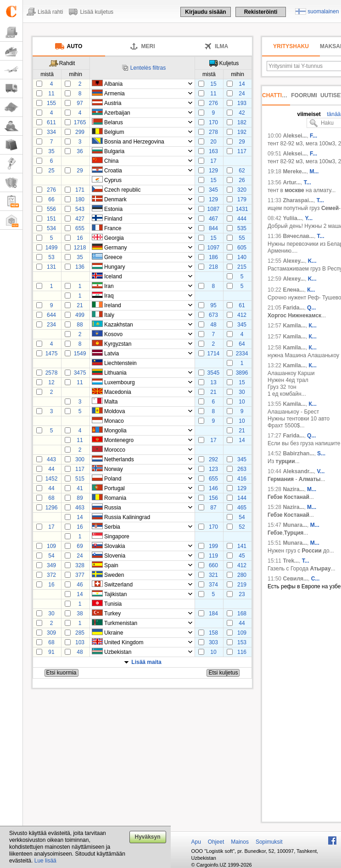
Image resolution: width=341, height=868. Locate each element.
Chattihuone (282, 95)
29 (242, 142)
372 (51, 575)
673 (213, 315)
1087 (214, 209)
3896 (242, 373)
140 (242, 257)
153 (242, 642)
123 (213, 469)
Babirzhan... (298, 453)
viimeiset (309, 114)
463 (80, 508)
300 (80, 459)
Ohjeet (216, 842)
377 (80, 575)
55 (242, 238)
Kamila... (294, 326)
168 (242, 614)
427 (80, 219)
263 (242, 469)
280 (242, 575)
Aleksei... (295, 136)
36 (80, 151)
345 (213, 190)
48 (213, 325)
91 (51, 652)
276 (213, 103)
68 (51, 498)
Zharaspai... (298, 200)
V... (321, 471)
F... (313, 136)
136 (80, 267)
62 (242, 171)
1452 (52, 479)
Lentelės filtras (148, 68)
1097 (214, 248)
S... (321, 453)
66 (51, 199)
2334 (242, 354)
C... (316, 579)
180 (80, 199)
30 (242, 392)
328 (80, 565)
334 (51, 132)
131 (51, 267)
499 (80, 315)
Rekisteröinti (261, 12)
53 (51, 257)
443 (51, 459)
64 (242, 344)
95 (213, 305)
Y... (309, 218)
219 (242, 585)
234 (51, 325)
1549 (80, 354)
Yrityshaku (291, 46)
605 (242, 248)
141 (242, 546)
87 (213, 508)
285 (80, 633)
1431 (242, 209)
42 (242, 113)
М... (314, 171)
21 (80, 305)
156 (213, 498)
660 (213, 565)
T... (307, 182)
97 (80, 103)
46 (80, 585)
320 (242, 190)
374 (213, 585)
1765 (80, 122)
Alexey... (294, 261)
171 (80, 190)
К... (311, 290)
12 (51, 382)
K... (312, 261)
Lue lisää (45, 861)
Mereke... (294, 171)
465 (242, 508)
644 (51, 315)
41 (80, 488)
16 (80, 238)
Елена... (293, 290)
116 (242, 652)
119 (213, 556)
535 (242, 228)
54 (242, 517)
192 (242, 132)
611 (51, 122)
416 (242, 479)
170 (213, 122)
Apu (196, 842)
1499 (52, 248)
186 (213, 257)
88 (80, 325)
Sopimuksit (269, 842)
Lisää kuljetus (97, 12)
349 (51, 565)
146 (213, 488)
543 (80, 209)
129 (213, 171)
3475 (80, 373)
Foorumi (304, 95)
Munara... (295, 525)
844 (213, 228)
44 (51, 469)
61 (242, 305)
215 (242, 267)
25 (51, 171)
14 (242, 84)
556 (51, 209)
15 (213, 84)
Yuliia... (292, 218)
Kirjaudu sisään (205, 12)
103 (80, 642)
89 (80, 498)
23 (242, 594)
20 (213, 142)
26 (242, 180)
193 (242, 103)
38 (80, 614)
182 (242, 122)
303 (213, 642)
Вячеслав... (298, 236)
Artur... (292, 182)
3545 (214, 373)
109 (51, 546)
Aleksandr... (298, 471)
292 (213, 459)
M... (312, 489)
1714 (214, 354)
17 (213, 161)
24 (242, 94)
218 (213, 267)
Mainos (240, 842)
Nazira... (293, 489)
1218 (80, 248)
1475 (52, 354)
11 (51, 94)
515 (80, 479)
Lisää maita (146, 662)
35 (51, 151)
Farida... (293, 308)
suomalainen (323, 11)
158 (213, 633)
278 (213, 132)
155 (51, 103)
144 (242, 498)
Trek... (291, 561)
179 (242, 199)
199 (213, 546)
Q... (311, 308)
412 (242, 315)
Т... (320, 200)
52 (242, 527)
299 (80, 132)
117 (242, 151)
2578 (52, 373)
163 (213, 151)
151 (51, 219)
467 (213, 219)
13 (213, 382)
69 (80, 546)
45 (242, 556)
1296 (52, 508)
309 (51, 633)
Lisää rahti (50, 12)
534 (51, 228)
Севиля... (295, 579)
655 (80, 228)
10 (242, 402)
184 (213, 614)
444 (242, 219)
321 (213, 575)
